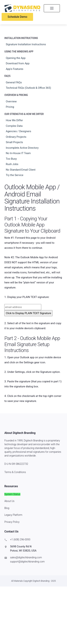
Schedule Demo (17, 17)
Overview (11, 101)
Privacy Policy (12, 522)
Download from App (18, 63)
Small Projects (14, 142)
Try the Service (14, 175)
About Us (9, 501)
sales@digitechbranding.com (26, 557)
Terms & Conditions (15, 472)
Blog (7, 508)
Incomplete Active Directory (22, 148)
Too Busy (11, 159)
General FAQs (14, 82)
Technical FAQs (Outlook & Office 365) (28, 88)
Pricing (10, 107)
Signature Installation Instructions (26, 44)
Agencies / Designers (18, 131)
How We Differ (14, 120)
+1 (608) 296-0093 (20, 539)
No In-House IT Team (18, 153)
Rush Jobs (12, 164)
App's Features (14, 69)
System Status (12, 494)
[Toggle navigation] (52, 8)
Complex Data (14, 126)
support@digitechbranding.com (27, 562)
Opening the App (16, 58)
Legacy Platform (13, 515)
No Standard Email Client (21, 170)
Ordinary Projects (16, 137)
